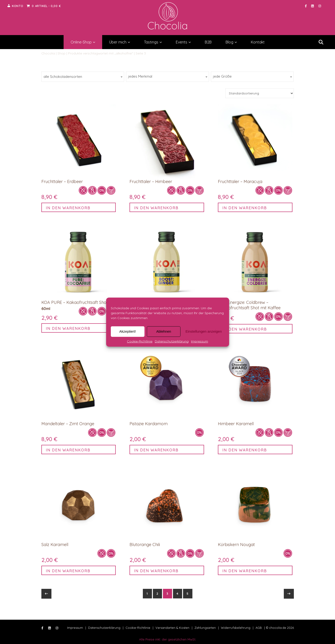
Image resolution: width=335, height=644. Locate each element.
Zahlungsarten (205, 628)
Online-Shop (83, 42)
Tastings (153, 42)
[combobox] (83, 77)
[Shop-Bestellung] (260, 93)
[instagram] (320, 6)
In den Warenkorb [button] (68, 208)
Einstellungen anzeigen (204, 331)
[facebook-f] (306, 6)
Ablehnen (164, 331)
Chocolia (48, 53)
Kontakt (258, 42)
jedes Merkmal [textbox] (140, 76)
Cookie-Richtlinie (140, 341)
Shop (61, 53)
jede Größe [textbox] (222, 76)
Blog (231, 42)
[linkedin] (313, 6)
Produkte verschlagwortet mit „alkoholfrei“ (101, 53)
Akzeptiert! (128, 331)
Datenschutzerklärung (172, 341)
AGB (259, 628)
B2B (208, 42)
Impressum (200, 341)
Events (183, 42)
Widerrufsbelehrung (236, 628)
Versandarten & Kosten (172, 628)
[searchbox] (79, 77)
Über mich (120, 42)
